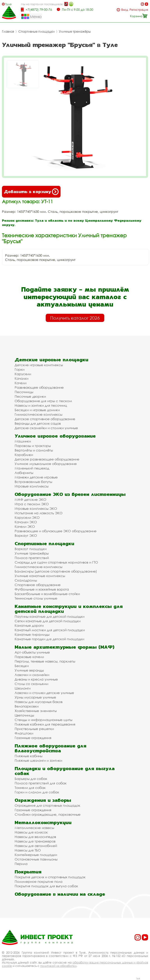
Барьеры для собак (31, 779)
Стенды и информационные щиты (43, 720)
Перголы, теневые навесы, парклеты (45, 661)
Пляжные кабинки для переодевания (45, 724)
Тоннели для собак (30, 788)
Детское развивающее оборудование (47, 459)
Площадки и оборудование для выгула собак (65, 771)
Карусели (23, 374)
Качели (21, 383)
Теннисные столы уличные (36, 598)
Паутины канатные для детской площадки (50, 616)
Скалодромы (26, 580)
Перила (21, 864)
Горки (20, 369)
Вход (125, 10)
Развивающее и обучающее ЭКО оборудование (56, 531)
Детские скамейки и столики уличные (46, 428)
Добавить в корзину (31, 192)
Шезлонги (23, 688)
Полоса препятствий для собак (41, 783)
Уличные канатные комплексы (40, 576)
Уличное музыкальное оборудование (46, 464)
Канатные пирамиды (32, 634)
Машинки (23, 441)
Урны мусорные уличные (35, 697)
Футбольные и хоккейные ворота (42, 589)
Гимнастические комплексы (38, 414)
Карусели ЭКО (27, 517)
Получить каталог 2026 (75, 318)
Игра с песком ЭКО (32, 504)
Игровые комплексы (32, 486)
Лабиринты (24, 473)
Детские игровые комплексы (39, 365)
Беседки (22, 666)
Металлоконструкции (43, 822)
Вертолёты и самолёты (34, 450)
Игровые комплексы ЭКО (36, 508)
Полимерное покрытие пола (39, 882)
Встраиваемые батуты (33, 482)
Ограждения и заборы (43, 800)
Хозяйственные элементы (36, 711)
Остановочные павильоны (36, 859)
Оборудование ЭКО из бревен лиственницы (70, 494)
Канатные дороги (29, 625)
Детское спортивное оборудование (45, 419)
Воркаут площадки (31, 549)
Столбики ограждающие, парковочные (48, 814)
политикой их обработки (58, 966)
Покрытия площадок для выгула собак (46, 886)
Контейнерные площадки (36, 855)
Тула (8, 4)
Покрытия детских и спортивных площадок (50, 877)
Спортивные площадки (37, 31)
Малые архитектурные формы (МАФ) (64, 647)
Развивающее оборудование (39, 387)
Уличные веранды (29, 670)
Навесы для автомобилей (36, 846)
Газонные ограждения (33, 738)
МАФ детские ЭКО (30, 499)
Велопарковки (27, 706)
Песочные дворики (30, 396)
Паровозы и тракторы (33, 446)
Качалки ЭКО (26, 522)
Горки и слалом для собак (37, 792)
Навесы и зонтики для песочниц (41, 405)
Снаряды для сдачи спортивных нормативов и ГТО (56, 562)
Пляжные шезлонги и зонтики (38, 760)
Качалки (21, 378)
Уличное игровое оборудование (55, 436)
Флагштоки (24, 733)
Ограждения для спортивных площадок (47, 805)
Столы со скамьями (31, 684)
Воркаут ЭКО (26, 535)
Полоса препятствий (32, 558)
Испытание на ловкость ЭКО (39, 513)
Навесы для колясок (31, 832)
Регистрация (139, 10)
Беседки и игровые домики (37, 410)
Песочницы (24, 392)
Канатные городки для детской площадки (49, 639)
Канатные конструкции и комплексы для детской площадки (69, 609)
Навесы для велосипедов (35, 837)
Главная (8, 31)
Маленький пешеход (32, 468)
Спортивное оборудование (38, 585)
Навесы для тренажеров (35, 841)
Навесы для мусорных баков (39, 702)
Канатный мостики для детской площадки (50, 630)
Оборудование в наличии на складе (60, 894)
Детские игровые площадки (51, 360)
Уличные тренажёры (75, 31)
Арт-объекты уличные (32, 652)
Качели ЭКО (25, 526)
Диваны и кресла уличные (36, 679)
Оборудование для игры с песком (43, 401)
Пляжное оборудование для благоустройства (50, 748)
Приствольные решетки (34, 729)
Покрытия (28, 872)
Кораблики (24, 455)
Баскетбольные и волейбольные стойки (47, 594)
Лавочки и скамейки (32, 675)
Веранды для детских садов (38, 423)
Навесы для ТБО (28, 850)
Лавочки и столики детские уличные (44, 693)
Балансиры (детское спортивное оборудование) (56, 571)
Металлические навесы (34, 828)
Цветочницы (24, 715)
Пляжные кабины (29, 756)
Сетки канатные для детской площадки (48, 621)
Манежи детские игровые (36, 477)
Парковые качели (29, 657)
